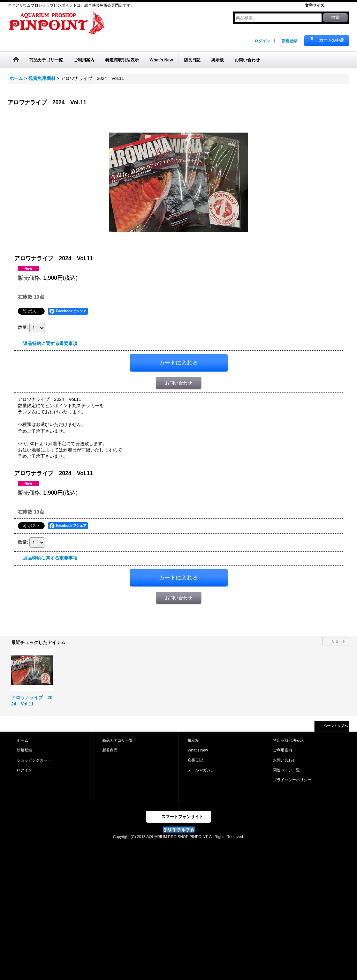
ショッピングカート (34, 760)
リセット (339, 641)
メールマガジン (201, 770)
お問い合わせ (178, 383)
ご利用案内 (283, 750)
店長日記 (195, 760)
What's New (198, 750)
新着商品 (110, 750)
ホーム (22, 740)
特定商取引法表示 (288, 740)
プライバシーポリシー (292, 780)
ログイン (262, 41)
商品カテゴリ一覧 (117, 740)
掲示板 (193, 740)
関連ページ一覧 (286, 770)
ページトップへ (335, 726)
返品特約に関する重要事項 (50, 343)
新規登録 (289, 41)
